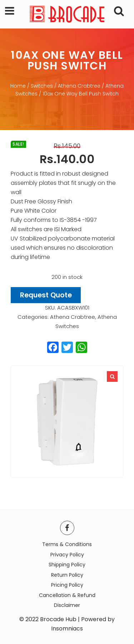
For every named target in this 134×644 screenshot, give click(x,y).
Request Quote (46, 295)
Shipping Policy (67, 565)
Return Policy (67, 575)
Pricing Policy (67, 585)
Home (18, 86)
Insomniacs (67, 629)
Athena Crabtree (79, 86)
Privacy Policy (67, 555)
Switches (42, 86)
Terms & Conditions (67, 544)
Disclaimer (67, 605)
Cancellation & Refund (67, 595)
